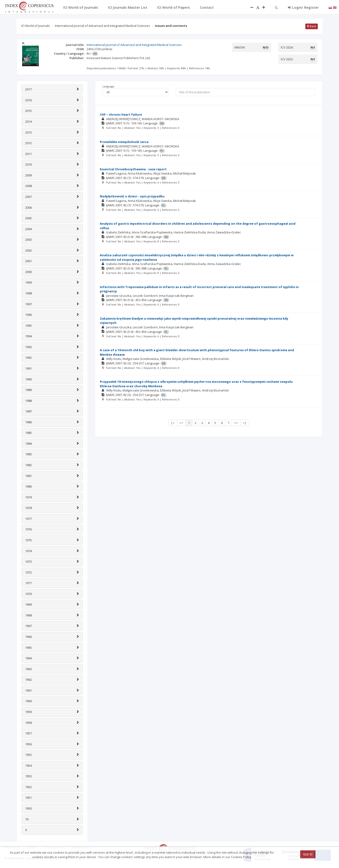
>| (245, 423)
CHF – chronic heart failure (121, 114)
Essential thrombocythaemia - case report (133, 169)
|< (173, 423)
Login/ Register (303, 7)
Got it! (308, 854)
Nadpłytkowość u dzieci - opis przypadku (132, 196)
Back (312, 26)
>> (236, 423)
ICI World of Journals (36, 26)
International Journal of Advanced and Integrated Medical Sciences (102, 26)
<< (181, 423)
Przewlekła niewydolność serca (124, 142)
